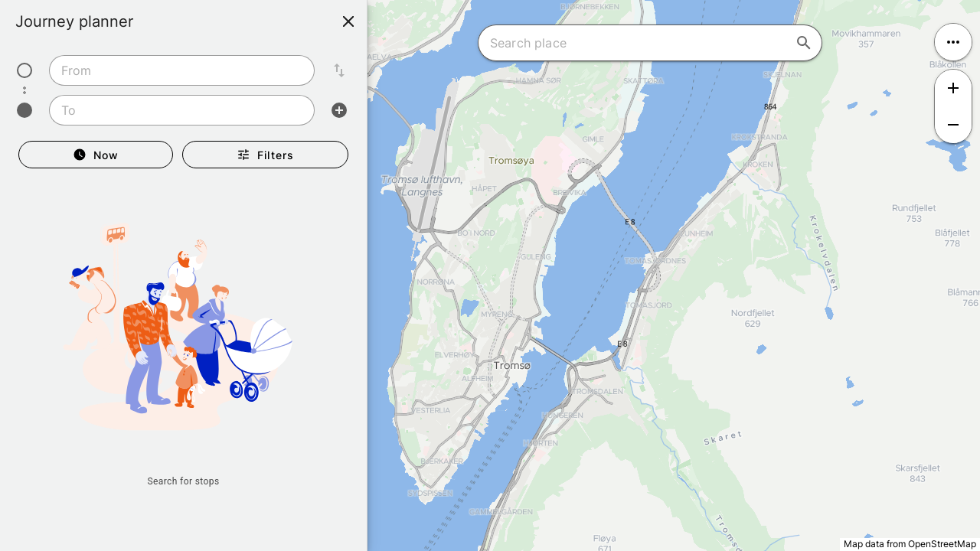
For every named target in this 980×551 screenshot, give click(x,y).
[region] (490, 275)
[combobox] (182, 70)
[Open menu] (953, 42)
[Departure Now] (96, 155)
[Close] (348, 21)
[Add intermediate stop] (339, 110)
